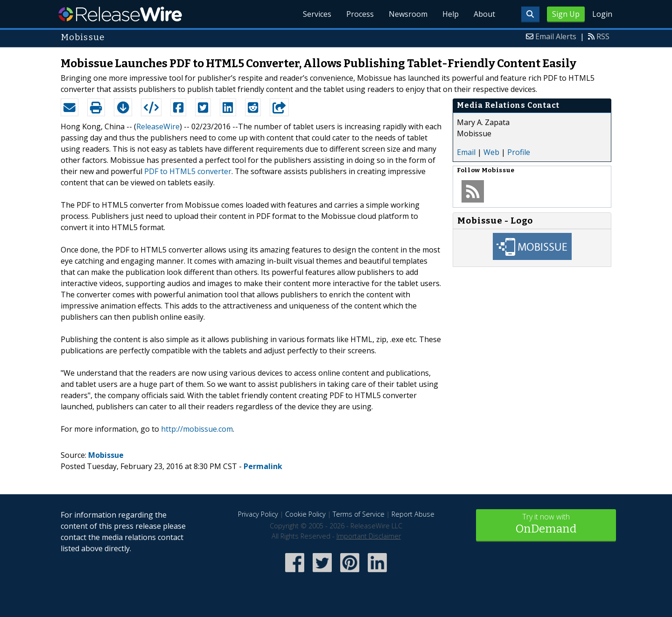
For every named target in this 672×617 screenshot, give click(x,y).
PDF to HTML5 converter (188, 171)
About (484, 14)
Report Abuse (413, 514)
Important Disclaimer (369, 536)
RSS (603, 36)
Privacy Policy (258, 514)
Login (602, 14)
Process (360, 14)
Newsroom (408, 14)
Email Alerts (556, 36)
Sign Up (566, 14)
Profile (519, 152)
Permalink (263, 466)
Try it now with (546, 524)
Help (451, 14)
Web (491, 152)
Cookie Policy (305, 514)
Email (466, 152)
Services (317, 14)
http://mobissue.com (197, 429)
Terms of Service (359, 514)
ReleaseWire (120, 14)
